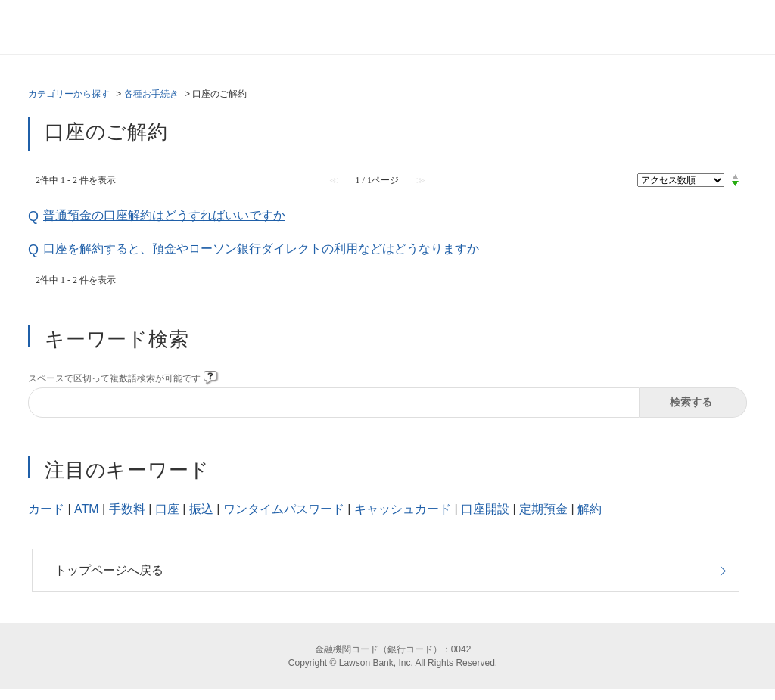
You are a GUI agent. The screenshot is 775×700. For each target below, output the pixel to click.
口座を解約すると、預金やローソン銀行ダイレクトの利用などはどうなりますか (261, 249)
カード (46, 509)
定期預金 (543, 509)
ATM (87, 509)
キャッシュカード (403, 509)
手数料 (127, 509)
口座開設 (485, 509)
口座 (167, 509)
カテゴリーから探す (69, 94)
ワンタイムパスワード (284, 509)
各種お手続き (151, 94)
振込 (201, 509)
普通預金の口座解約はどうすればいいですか (164, 215)
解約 (590, 509)
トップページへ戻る (109, 570)
